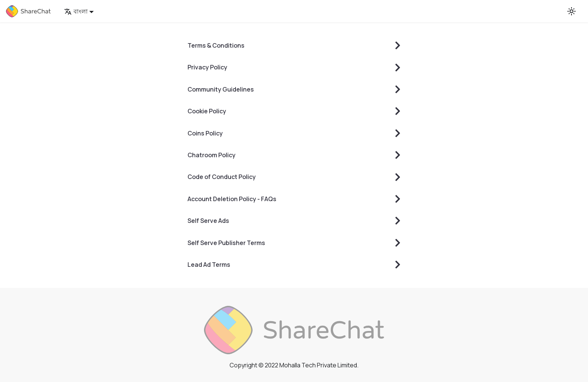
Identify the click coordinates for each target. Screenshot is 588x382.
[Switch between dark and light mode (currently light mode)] (571, 11)
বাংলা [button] (76, 11)
